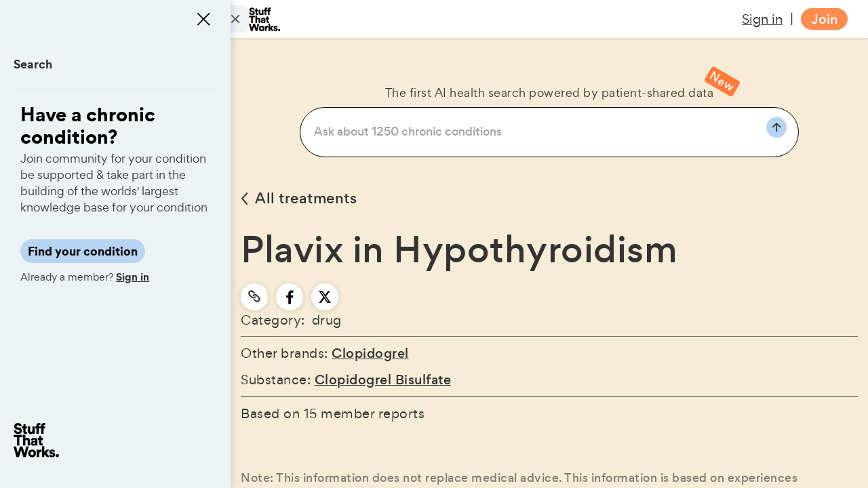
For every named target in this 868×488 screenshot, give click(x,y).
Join (824, 19)
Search (33, 64)
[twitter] (325, 297)
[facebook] (290, 297)
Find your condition (83, 251)
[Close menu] (203, 19)
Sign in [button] (762, 19)
